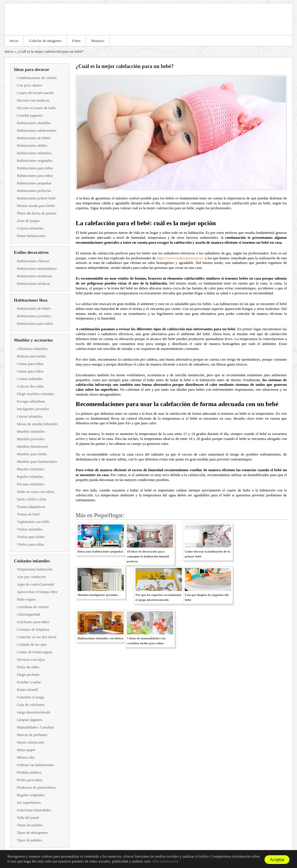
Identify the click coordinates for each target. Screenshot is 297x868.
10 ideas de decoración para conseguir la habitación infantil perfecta (148, 556)
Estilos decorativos (31, 252)
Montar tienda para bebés (36, 206)
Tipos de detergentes (32, 833)
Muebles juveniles (31, 439)
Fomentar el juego (31, 697)
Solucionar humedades (34, 810)
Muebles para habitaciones (37, 461)
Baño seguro (26, 599)
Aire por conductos (31, 577)
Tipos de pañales (29, 840)
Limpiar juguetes (30, 720)
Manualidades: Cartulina (35, 727)
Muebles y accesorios (33, 340)
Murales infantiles (30, 469)
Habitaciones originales (35, 160)
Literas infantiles (30, 416)
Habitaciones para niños (35, 176)
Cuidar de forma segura (35, 652)
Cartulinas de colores (33, 607)
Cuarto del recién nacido (35, 93)
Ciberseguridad (28, 614)
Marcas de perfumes (32, 735)
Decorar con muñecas (33, 100)
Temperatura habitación (35, 569)
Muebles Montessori (32, 446)
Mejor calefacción (30, 742)
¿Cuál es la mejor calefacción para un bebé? (50, 51)
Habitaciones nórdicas (33, 283)
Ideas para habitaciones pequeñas (100, 551)
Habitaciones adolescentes (37, 130)
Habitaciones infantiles (34, 153)
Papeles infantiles (30, 477)
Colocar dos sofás (30, 386)
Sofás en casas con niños (36, 492)
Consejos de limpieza (33, 629)
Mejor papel (26, 750)
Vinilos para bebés (31, 537)
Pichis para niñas (30, 780)
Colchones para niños (33, 622)
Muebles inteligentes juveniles (98, 595)
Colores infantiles (30, 228)
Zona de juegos (28, 221)
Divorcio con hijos (31, 659)
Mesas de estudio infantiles (37, 424)
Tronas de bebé (28, 514)
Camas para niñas (30, 364)
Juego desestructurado (33, 712)
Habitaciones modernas (35, 276)
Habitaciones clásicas (33, 261)
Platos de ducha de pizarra (37, 213)
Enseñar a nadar (29, 682)
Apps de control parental (35, 584)
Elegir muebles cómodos (36, 394)
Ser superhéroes (29, 802)
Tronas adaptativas (31, 507)
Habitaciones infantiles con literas (100, 638)
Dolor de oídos (28, 667)
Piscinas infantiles (30, 484)
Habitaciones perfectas (34, 191)
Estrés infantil (27, 690)
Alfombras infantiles (32, 349)
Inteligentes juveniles (33, 409)
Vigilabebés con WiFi (33, 522)
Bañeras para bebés (31, 356)
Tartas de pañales (30, 825)
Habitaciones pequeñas (34, 183)
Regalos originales (31, 795)
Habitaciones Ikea (31, 300)
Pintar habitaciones (31, 236)
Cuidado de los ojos (32, 644)
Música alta (26, 757)
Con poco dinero (29, 85)
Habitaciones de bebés (34, 138)
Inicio (14, 41)
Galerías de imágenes (45, 41)
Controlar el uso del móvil (37, 637)
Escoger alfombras (31, 401)
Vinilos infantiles (30, 529)
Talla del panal (28, 817)
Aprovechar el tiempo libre (37, 592)
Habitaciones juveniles (34, 316)
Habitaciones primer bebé (36, 198)
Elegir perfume (28, 675)
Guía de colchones (31, 705)
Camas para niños (30, 371)
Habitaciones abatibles (34, 123)
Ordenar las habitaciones (36, 765)
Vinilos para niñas (30, 544)
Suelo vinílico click (31, 499)
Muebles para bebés (32, 454)
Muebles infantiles (31, 431)
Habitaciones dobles (32, 145)
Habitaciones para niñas (35, 168)
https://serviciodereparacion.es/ (180, 258)
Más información (165, 861)
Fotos (76, 41)
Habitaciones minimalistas (37, 268)
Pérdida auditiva (29, 772)
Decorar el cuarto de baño (36, 108)
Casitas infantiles (30, 379)
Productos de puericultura (36, 787)
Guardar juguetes (30, 115)
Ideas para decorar (32, 69)
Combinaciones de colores (37, 78)
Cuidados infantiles (32, 561)
